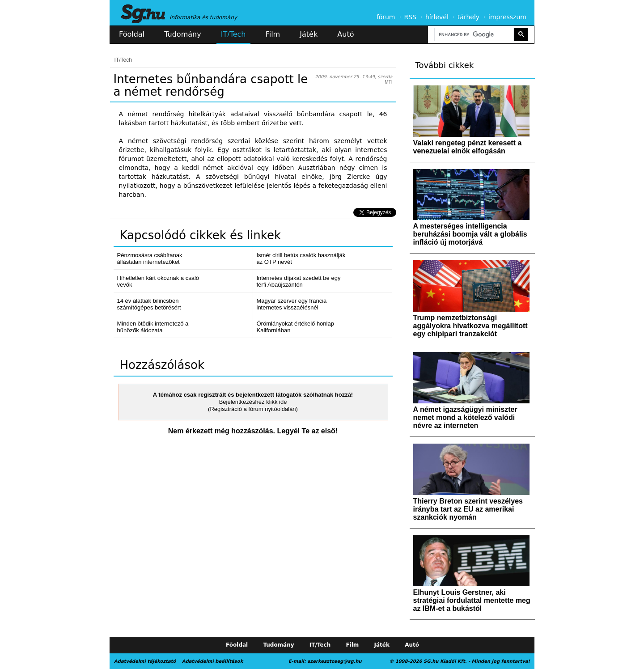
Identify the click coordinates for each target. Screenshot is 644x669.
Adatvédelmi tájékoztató (145, 661)
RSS (410, 17)
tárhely (468, 17)
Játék (309, 34)
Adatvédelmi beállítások (212, 661)
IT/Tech (233, 34)
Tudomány (182, 34)
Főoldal (132, 34)
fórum (386, 17)
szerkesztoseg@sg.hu (335, 661)
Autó (345, 34)
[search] (473, 35)
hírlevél (437, 17)
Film (273, 34)
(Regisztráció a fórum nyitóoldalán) (253, 409)
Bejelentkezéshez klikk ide (253, 402)
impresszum (507, 17)
